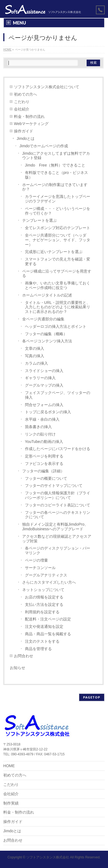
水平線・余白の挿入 (42, 419)
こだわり (22, 102)
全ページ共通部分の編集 (43, 319)
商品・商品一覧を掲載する (48, 634)
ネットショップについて (43, 590)
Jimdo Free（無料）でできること (55, 165)
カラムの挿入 (36, 363)
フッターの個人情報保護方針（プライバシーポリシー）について (58, 495)
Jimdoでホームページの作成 (44, 146)
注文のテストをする (42, 641)
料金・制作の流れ (29, 117)
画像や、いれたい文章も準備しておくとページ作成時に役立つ (58, 285)
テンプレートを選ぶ (39, 220)
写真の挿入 (35, 356)
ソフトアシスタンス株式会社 (48, 857)
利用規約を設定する (42, 612)
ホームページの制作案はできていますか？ (55, 187)
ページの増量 (36, 560)
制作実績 (11, 803)
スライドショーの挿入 (44, 371)
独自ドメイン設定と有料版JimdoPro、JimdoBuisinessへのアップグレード (55, 527)
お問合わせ (24, 656)
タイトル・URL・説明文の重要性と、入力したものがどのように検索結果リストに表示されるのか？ (58, 307)
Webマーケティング (31, 124)
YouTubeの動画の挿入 (44, 442)
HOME (9, 766)
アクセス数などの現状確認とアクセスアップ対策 (57, 539)
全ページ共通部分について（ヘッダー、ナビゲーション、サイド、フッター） (58, 240)
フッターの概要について (46, 478)
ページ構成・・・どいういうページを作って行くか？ (58, 211)
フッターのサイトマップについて (54, 486)
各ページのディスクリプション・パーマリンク (58, 551)
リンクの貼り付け (40, 434)
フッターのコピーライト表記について (58, 505)
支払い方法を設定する (44, 604)
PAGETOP (92, 697)
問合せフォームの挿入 (44, 405)
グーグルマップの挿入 (44, 385)
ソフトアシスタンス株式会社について (47, 87)
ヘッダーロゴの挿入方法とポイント (56, 326)
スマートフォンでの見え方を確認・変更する (58, 261)
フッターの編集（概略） (46, 334)
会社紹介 (22, 109)
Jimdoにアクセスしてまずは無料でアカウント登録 (56, 156)
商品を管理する (38, 649)
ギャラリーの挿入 (40, 378)
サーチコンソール (40, 568)
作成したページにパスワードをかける (58, 449)
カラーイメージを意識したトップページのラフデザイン (58, 199)
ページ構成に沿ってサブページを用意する (57, 274)
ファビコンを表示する (44, 464)
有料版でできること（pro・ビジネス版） (56, 175)
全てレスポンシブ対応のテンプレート (58, 228)
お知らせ (18, 668)
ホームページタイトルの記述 (47, 295)
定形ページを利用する (44, 456)
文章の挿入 (35, 348)
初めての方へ (25, 94)
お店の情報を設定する (44, 597)
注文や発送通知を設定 (44, 626)
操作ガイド (24, 131)
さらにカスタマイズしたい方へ (49, 582)
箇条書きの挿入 (38, 427)
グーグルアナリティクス (46, 575)
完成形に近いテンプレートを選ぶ (54, 252)
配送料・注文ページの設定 (48, 619)
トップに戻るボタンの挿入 (48, 412)
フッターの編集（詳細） (43, 471)
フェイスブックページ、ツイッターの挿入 (58, 395)
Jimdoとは (26, 138)
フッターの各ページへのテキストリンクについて (58, 515)
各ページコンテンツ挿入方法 (47, 341)
